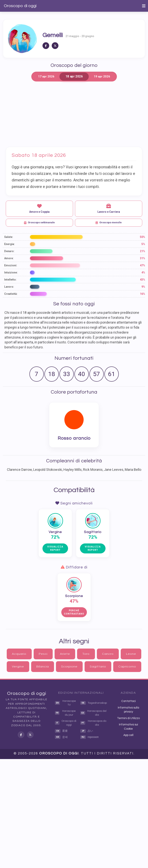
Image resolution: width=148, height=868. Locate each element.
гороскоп (89, 737)
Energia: (10, 244)
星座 (61, 731)
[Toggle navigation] (144, 6)
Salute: (9, 237)
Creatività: (11, 294)
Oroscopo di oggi (20, 6)
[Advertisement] (74, 114)
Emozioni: (11, 265)
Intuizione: (11, 272)
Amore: (9, 258)
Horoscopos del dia (93, 713)
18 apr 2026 (74, 77)
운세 (61, 737)
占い (87, 731)
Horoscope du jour (65, 713)
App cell (128, 735)
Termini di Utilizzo (128, 718)
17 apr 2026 (46, 76)
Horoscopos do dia (93, 723)
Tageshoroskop (94, 703)
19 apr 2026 (102, 76)
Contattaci (128, 701)
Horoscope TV (65, 703)
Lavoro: (9, 287)
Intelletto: (10, 280)
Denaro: (9, 251)
